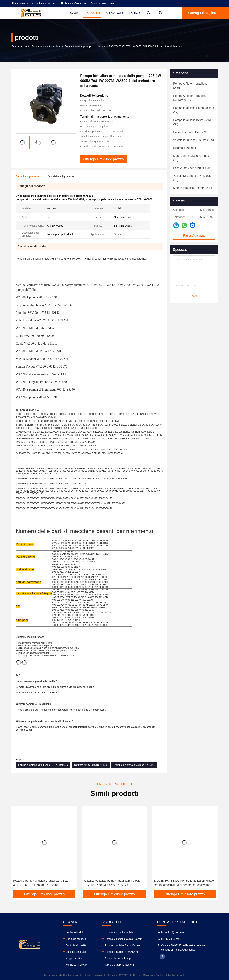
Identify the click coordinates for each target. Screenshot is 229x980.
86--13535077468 (102, 4)
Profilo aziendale (75, 933)
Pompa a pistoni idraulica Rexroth (124, 939)
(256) (190, 86)
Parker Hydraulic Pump (118, 958)
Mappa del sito (74, 958)
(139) (193, 140)
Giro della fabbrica (76, 939)
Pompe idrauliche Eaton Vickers (123, 945)
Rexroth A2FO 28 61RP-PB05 (91, 765)
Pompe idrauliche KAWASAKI (121, 952)
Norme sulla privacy (77, 965)
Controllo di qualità (76, 945)
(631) (189, 98)
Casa (74, 13)
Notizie (135, 13)
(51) (192, 168)
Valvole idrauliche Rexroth (119, 965)
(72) (191, 158)
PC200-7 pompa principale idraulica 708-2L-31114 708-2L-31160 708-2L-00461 (41, 883)
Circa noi (115, 13)
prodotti (25, 46)
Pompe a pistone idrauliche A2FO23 (134, 765)
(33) (192, 122)
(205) (193, 188)
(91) (191, 132)
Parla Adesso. (194, 235)
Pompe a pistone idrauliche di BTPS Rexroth (43, 765)
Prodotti (92, 13)
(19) (187, 148)
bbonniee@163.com (74, 4)
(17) (193, 110)
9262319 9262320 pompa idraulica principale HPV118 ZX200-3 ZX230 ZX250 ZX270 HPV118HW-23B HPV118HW (112, 883)
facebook (162, 957)
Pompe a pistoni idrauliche (47, 46)
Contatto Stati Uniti (76, 952)
